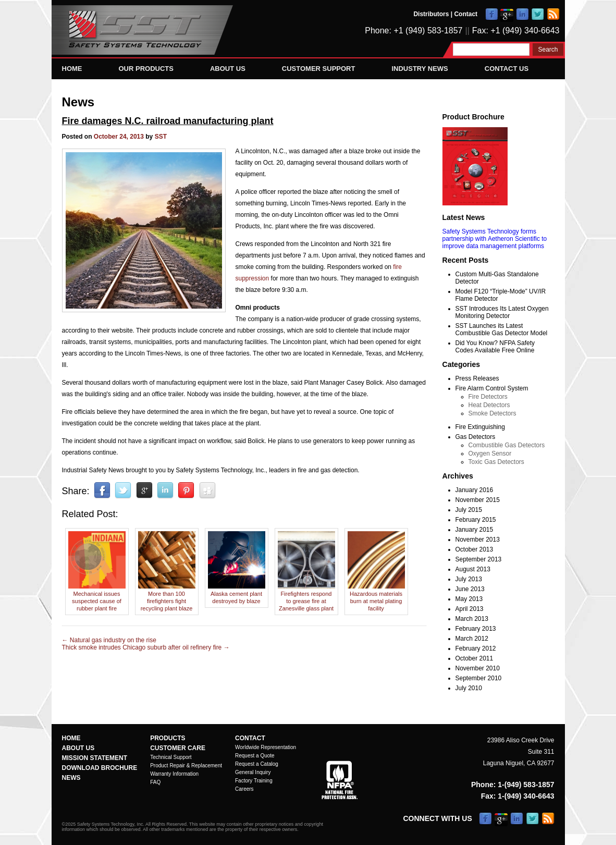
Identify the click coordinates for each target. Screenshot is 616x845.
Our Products (146, 69)
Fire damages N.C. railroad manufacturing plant (168, 121)
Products (168, 738)
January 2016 (475, 490)
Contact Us (507, 69)
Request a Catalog (257, 764)
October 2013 (475, 549)
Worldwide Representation (266, 747)
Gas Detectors (476, 437)
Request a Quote (255, 756)
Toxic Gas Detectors (496, 462)
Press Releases (477, 378)
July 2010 (469, 688)
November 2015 (478, 500)
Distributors (431, 14)
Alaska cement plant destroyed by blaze (237, 594)
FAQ (155, 782)
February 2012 (476, 648)
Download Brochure (100, 768)
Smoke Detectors (492, 413)
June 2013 (470, 589)
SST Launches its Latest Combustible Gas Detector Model (502, 329)
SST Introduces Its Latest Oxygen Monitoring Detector (502, 312)
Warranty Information (174, 774)
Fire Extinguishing (480, 427)
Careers (244, 789)
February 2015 (476, 520)
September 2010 (479, 678)
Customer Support (319, 69)
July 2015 (469, 510)
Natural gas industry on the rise (109, 640)
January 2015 (475, 530)
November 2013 (478, 540)
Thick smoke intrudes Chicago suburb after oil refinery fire (146, 647)
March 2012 (472, 639)
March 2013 (472, 619)
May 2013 (469, 599)
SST (161, 137)
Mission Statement (95, 758)
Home (72, 69)
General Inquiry (253, 772)
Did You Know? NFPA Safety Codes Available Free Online (495, 347)
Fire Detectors (488, 397)
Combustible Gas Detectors (507, 445)
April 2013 (470, 609)
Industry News (420, 69)
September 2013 (479, 559)
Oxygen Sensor (490, 454)
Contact (466, 14)
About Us (228, 69)
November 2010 (478, 668)
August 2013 (473, 569)
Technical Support (171, 757)
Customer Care (178, 748)
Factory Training (254, 781)
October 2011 (475, 658)
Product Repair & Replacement (186, 766)
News (78, 102)
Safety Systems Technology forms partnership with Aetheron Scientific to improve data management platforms (495, 239)
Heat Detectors (489, 405)
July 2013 (469, 579)
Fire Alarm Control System (492, 388)
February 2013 (476, 629)
